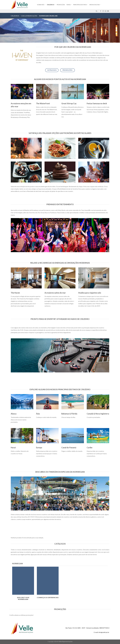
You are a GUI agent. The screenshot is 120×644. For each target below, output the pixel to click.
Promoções (61, 5)
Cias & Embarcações (29, 16)
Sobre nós (41, 5)
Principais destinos (81, 5)
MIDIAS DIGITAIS (95, 5)
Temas (69, 5)
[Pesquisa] (97, 11)
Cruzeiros (51, 5)
